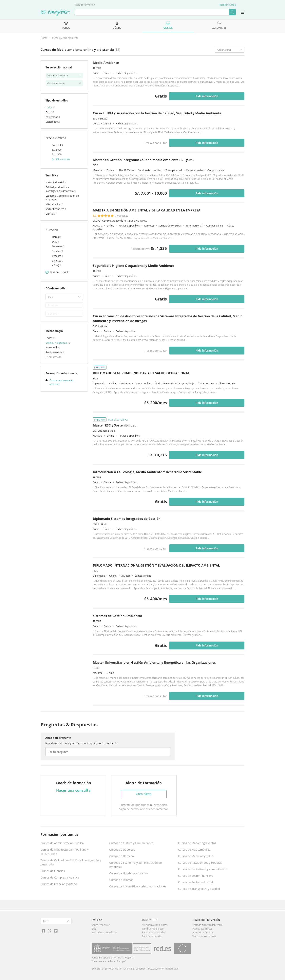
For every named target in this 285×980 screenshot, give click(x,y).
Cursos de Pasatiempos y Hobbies (200, 863)
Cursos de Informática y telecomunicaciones (138, 886)
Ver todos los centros (204, 936)
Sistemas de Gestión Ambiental (117, 616)
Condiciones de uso (153, 929)
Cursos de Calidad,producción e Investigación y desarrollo (71, 862)
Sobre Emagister (101, 925)
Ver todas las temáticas (104, 932)
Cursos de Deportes (122, 850)
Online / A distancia (57, 343)
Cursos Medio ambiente (65, 38)
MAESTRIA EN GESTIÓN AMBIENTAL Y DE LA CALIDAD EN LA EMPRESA (147, 210)
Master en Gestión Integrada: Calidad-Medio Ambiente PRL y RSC (144, 160)
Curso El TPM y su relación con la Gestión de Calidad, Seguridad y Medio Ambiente (157, 113)
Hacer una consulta (73, 790)
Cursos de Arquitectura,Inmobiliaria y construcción (65, 852)
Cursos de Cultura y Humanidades (131, 843)
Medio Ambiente (106, 63)
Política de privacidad (154, 932)
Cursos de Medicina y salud (196, 856)
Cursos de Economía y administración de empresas (135, 865)
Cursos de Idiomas (121, 880)
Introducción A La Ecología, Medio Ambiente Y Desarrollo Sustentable (147, 472)
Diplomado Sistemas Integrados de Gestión (127, 519)
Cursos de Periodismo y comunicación (203, 869)
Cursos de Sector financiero (196, 876)
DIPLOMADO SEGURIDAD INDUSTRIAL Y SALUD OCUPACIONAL (141, 373)
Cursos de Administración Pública (62, 843)
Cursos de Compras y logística (60, 877)
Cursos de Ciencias (53, 871)
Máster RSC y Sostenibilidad (115, 425)
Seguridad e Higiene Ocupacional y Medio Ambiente (133, 266)
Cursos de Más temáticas (194, 850)
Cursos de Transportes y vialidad (199, 889)
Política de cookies (152, 936)
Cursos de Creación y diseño (59, 884)
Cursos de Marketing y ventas (197, 843)
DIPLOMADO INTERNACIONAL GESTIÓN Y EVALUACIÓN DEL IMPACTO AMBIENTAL (156, 565)
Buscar (232, 12)
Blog (94, 929)
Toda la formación (85, 5)
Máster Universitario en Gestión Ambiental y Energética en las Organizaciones (154, 662)
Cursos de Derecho (122, 856)
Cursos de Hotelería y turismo (128, 873)
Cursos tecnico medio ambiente (61, 382)
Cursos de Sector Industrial (196, 882)
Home (44, 38)
